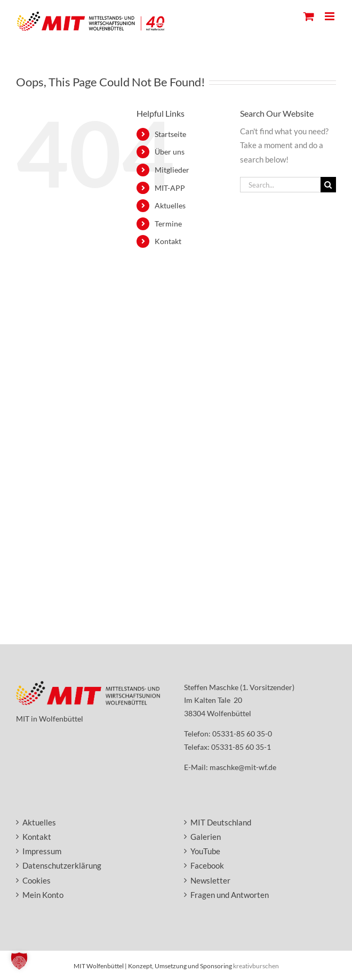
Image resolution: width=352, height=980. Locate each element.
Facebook (207, 865)
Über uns (170, 152)
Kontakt (168, 241)
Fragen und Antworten (230, 895)
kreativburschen (256, 966)
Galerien (206, 837)
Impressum (42, 851)
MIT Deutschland (221, 822)
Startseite (170, 134)
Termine (168, 224)
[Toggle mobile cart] (309, 16)
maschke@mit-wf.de (243, 767)
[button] (19, 961)
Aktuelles (170, 205)
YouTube (205, 851)
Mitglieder (172, 170)
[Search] (328, 185)
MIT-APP (170, 188)
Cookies (37, 880)
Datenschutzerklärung (62, 865)
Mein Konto (43, 895)
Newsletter (210, 880)
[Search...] (280, 185)
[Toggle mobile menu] (330, 16)
